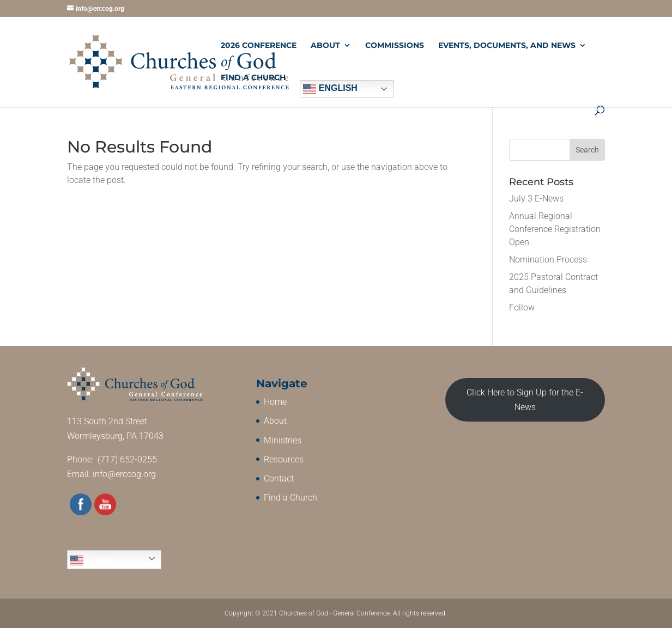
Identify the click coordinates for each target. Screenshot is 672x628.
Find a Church (253, 78)
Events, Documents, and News (507, 46)
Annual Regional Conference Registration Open (555, 229)
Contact (279, 478)
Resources (284, 459)
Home (275, 402)
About (325, 46)
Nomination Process (548, 260)
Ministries (283, 440)
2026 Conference (259, 46)
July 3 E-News (536, 199)
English (330, 89)
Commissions (395, 46)
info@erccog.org (124, 474)
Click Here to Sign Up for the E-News (525, 400)
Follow (522, 307)
